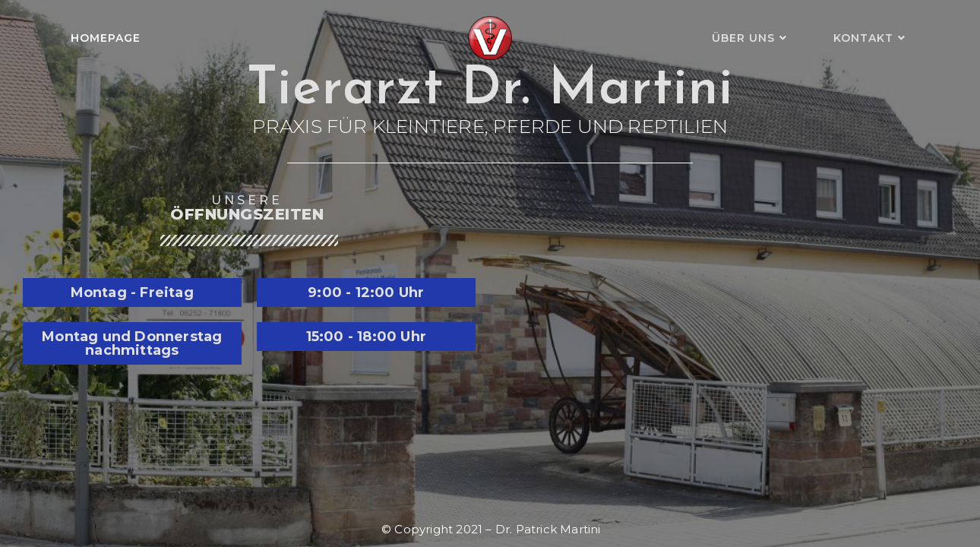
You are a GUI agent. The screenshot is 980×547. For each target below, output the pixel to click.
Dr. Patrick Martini (548, 529)
